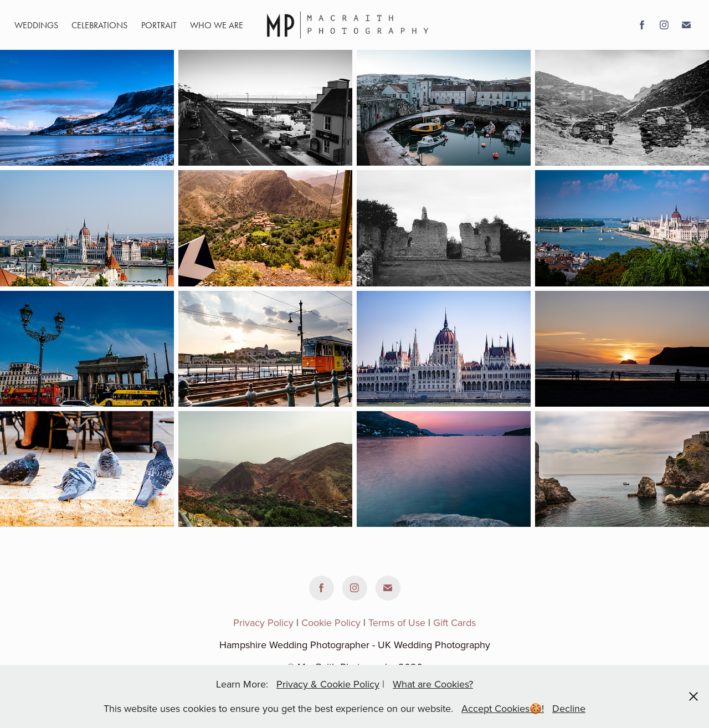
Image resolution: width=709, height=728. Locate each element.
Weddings (36, 25)
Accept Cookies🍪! (503, 708)
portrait (159, 25)
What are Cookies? (433, 684)
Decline (569, 708)
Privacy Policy (263, 622)
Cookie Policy (331, 622)
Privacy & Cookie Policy (328, 684)
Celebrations (99, 25)
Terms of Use (397, 622)
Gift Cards (454, 622)
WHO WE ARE (217, 25)
